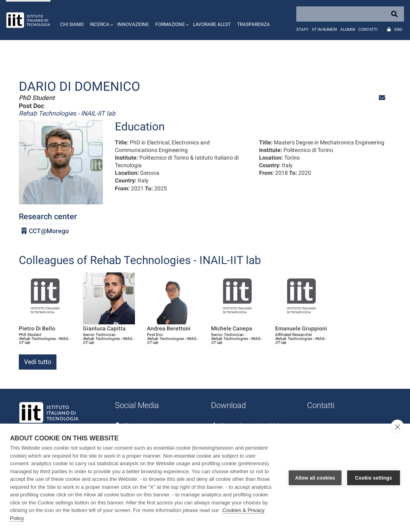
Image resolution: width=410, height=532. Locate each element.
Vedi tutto (38, 362)
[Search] (350, 14)
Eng (398, 29)
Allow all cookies (315, 478)
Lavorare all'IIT (212, 24)
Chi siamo (72, 24)
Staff (302, 29)
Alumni (348, 29)
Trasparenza (253, 24)
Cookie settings (374, 478)
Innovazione (133, 24)
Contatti (368, 29)
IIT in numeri (325, 29)
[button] (100, 20)
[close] (397, 426)
